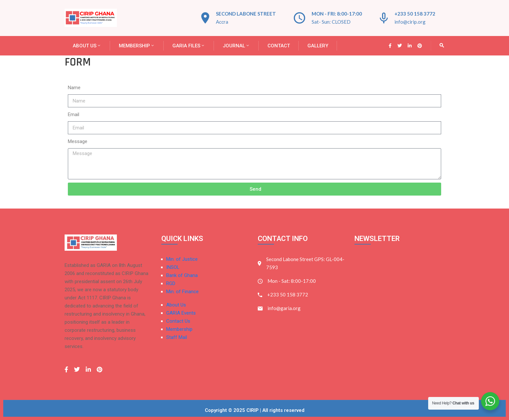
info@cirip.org (410, 22)
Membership (137, 46)
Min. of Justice (182, 259)
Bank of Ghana (182, 275)
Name (74, 88)
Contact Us (178, 321)
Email (74, 114)
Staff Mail (177, 337)
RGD (171, 283)
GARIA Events (181, 313)
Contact (279, 46)
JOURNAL (236, 46)
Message (78, 141)
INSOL (173, 267)
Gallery (318, 46)
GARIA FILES (189, 46)
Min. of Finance (182, 292)
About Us (87, 46)
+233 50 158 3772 (415, 14)
